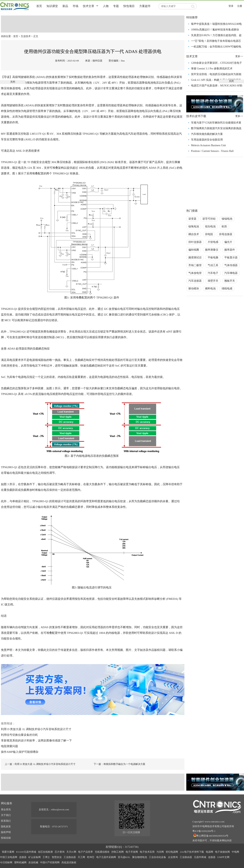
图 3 (6, 484)
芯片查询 (60, 852)
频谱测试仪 (195, 258)
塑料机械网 (20, 862)
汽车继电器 (231, 273)
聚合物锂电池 (140, 857)
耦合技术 (194, 234)
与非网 (160, 852)
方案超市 (145, 6)
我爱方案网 (8, 852)
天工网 (81, 857)
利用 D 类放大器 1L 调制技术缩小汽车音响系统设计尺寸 (36, 729)
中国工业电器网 (9, 857)
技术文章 (89, 6)
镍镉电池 (227, 219)
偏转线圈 (194, 250)
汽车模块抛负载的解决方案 (207, 134)
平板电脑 (213, 258)
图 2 (52, 388)
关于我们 (6, 815)
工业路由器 (70, 857)
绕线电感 (227, 289)
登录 (231, 6)
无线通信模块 (102, 852)
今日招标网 (6, 862)
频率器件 (230, 250)
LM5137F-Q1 (38, 134)
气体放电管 (195, 273)
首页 (39, 6)
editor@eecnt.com (60, 809)
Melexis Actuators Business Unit (208, 145)
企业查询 (173, 857)
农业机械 (33, 862)
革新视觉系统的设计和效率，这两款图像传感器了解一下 (36, 741)
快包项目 (129, 6)
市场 (75, 6)
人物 (106, 6)
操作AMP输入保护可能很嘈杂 (20, 752)
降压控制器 (22, 134)
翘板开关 (230, 281)
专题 (116, 6)
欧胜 (224, 227)
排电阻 (209, 234)
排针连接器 (195, 242)
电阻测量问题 (9, 746)
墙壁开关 (213, 281)
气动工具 (213, 265)
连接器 (23, 857)
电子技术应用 (147, 852)
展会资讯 (6, 809)
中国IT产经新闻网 (50, 862)
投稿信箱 (6, 838)
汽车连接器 (195, 281)
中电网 (235, 852)
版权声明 (6, 832)
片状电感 (213, 242)
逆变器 (192, 219)
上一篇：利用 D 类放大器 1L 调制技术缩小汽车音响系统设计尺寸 (40, 764)
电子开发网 (132, 852)
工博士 (46, 857)
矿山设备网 (35, 857)
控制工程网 (118, 852)
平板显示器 (231, 258)
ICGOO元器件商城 (26, 852)
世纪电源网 (172, 852)
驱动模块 (194, 289)
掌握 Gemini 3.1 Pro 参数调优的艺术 (212, 69)
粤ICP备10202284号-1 (204, 831)
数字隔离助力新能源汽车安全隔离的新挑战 (216, 128)
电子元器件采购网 (106, 857)
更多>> (239, 116)
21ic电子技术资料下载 (192, 852)
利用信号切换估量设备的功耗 (19, 735)
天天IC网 (71, 852)
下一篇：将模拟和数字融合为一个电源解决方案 (119, 764)
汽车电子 (213, 273)
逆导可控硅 (209, 219)
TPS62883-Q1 (91, 134)
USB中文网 (223, 857)
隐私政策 (6, 826)
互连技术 (26, 36)
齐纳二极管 (195, 265)
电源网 (209, 852)
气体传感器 (231, 265)
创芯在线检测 (45, 852)
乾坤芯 (91, 857)
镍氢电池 (194, 227)
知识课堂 (52, 6)
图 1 (15, 173)
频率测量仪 (212, 250)
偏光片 (228, 242)
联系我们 (6, 821)
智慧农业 (57, 857)
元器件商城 (200, 857)
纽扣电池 (210, 227)
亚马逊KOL (124, 857)
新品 (65, 6)
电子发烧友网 (222, 852)
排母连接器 (226, 234)
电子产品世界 (85, 852)
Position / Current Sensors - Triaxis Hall (212, 151)
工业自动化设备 (157, 857)
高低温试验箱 (69, 862)
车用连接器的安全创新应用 (207, 140)
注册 (240, 6)
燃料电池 (210, 289)
